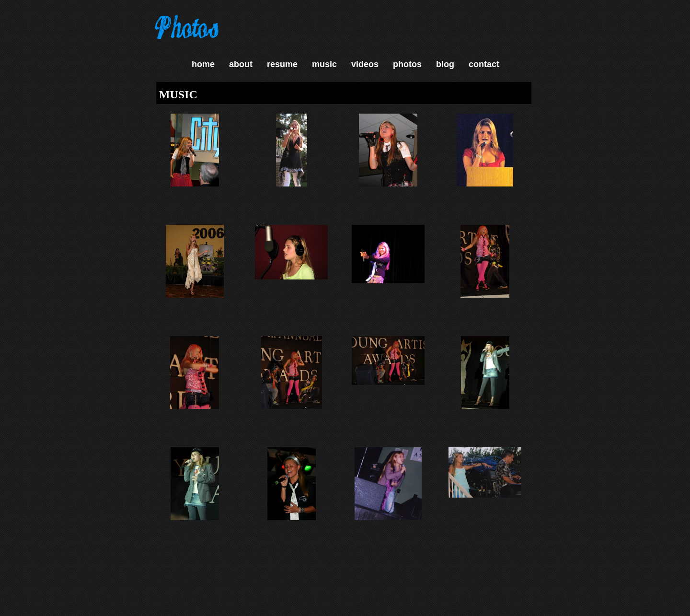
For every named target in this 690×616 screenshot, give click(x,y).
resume (282, 64)
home (203, 64)
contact (484, 64)
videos (365, 64)
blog (445, 64)
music (324, 64)
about (241, 64)
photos (407, 64)
